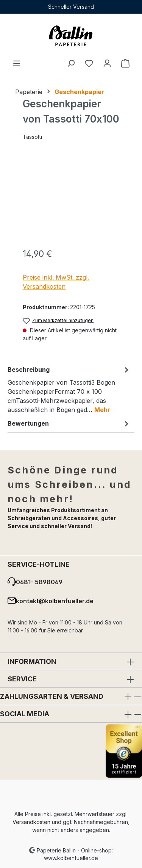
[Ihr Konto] (107, 63)
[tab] (69, 389)
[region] (71, 199)
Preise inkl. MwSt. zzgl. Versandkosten (56, 282)
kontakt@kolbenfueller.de (55, 601)
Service (22, 679)
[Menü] (17, 63)
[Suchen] (71, 63)
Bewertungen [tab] (69, 423)
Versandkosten (31, 822)
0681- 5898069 (39, 582)
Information (32, 661)
